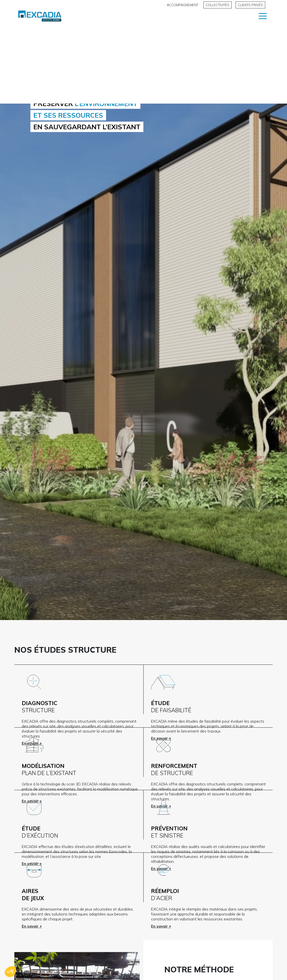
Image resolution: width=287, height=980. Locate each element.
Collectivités (218, 5)
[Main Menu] (263, 21)
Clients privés (250, 5)
